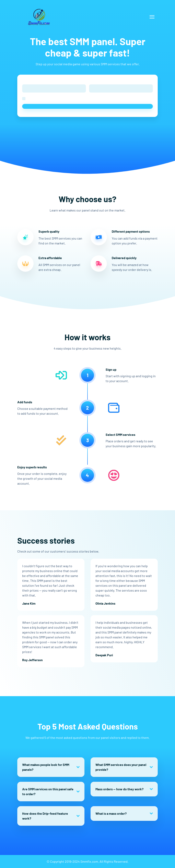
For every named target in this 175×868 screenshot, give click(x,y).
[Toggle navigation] (152, 17)
